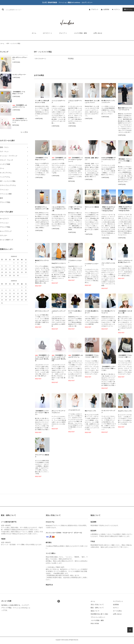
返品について (95, 611)
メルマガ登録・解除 (80, 33)
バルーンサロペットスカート (108, 264)
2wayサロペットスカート (59, 263)
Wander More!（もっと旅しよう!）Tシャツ (92, 102)
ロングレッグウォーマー (19, 75)
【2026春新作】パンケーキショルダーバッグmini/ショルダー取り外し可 (42, 358)
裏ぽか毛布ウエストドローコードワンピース (125, 109)
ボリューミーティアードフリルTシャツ (58, 412)
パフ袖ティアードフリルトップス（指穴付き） (75, 208)
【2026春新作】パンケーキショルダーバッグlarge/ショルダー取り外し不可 (59, 358)
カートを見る (117, 611)
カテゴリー (48, 33)
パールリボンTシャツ (74, 410)
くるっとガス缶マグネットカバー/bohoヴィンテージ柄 (59, 209)
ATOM (97, 623)
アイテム (128, 9)
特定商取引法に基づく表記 (99, 614)
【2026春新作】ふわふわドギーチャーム (76, 356)
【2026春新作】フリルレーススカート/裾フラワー (92, 356)
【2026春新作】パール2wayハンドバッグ (19, 93)
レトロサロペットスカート (92, 265)
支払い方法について (97, 605)
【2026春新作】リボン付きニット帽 (125, 312)
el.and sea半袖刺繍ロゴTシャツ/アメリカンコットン (108, 160)
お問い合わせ (98, 33)
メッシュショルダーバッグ (58, 102)
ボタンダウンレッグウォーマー (20, 58)
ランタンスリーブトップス (108, 412)
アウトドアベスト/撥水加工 (42, 456)
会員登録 (106, 9)
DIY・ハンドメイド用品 (14, 44)
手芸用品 (71, 59)
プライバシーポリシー (98, 617)
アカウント (95, 9)
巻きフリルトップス (90, 411)
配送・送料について (97, 608)
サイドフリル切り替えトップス (75, 312)
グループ (63, 33)
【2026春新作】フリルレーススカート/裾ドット (125, 356)
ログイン (117, 9)
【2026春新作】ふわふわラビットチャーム (20, 106)
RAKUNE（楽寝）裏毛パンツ (92, 159)
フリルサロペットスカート (75, 261)
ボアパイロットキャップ (42, 311)
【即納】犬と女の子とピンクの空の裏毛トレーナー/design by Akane (125, 209)
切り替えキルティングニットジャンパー (108, 102)
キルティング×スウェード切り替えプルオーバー (125, 261)
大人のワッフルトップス (125, 411)
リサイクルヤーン (40, 59)
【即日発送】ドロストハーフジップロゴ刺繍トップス (125, 161)
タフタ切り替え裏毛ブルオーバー (92, 312)
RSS (92, 623)
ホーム (34, 33)
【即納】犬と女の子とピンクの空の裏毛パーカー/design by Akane (108, 209)
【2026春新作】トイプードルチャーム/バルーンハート (20, 120)
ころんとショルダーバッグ (75, 102)
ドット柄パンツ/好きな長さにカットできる (42, 102)
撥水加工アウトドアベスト (42, 261)
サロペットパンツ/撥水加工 (92, 208)
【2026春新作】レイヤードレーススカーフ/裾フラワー (42, 413)
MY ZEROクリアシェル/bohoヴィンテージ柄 (42, 208)
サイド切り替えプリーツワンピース (108, 312)
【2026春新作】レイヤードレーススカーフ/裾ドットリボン (108, 368)
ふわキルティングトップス (58, 312)
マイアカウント (118, 601)
